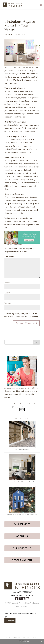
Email (7, 293)
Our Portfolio (22, 548)
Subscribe (10, 621)
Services (16, 637)
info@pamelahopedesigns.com (22, 595)
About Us (22, 536)
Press (34, 637)
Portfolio (26, 637)
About (8, 637)
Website (8, 303)
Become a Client (22, 560)
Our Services (22, 524)
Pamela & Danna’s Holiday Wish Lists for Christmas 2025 (22, 514)
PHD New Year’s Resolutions (22, 449)
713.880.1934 (27, 592)
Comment (9, 257)
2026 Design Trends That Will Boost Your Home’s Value (22, 482)
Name (8, 282)
